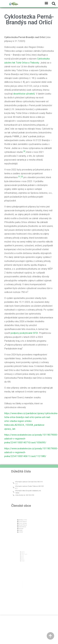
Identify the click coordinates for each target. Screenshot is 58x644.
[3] (24, 151)
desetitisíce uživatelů (24, 94)
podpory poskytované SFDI (24, 333)
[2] (22, 177)
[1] (19, 177)
